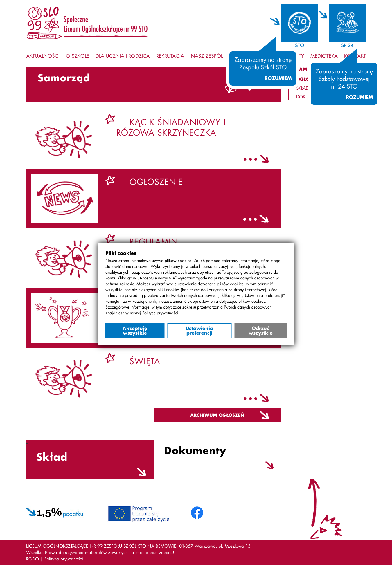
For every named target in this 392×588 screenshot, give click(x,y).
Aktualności (43, 56)
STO (300, 45)
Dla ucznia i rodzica (123, 56)
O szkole (78, 56)
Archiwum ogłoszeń (217, 415)
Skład (302, 88)
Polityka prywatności (64, 559)
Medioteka (324, 56)
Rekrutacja (170, 56)
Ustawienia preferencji (199, 330)
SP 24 (347, 45)
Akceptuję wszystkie (135, 330)
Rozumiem (278, 78)
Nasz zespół (207, 56)
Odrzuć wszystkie (261, 330)
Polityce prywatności (160, 313)
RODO (33, 559)
